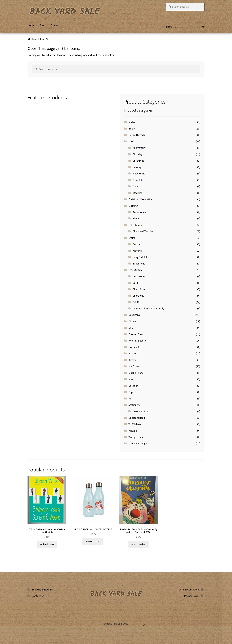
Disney (132, 321)
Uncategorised (137, 418)
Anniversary (139, 148)
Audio (132, 122)
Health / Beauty (137, 341)
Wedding (138, 193)
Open (136, 186)
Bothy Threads (137, 135)
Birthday (137, 154)
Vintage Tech (136, 437)
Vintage (133, 431)
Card (135, 283)
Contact (55, 25)
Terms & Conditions (188, 590)
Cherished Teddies (143, 231)
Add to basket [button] (47, 544)
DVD (131, 328)
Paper (132, 392)
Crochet (137, 244)
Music (132, 379)
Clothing (133, 206)
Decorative (134, 315)
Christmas (138, 161)
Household (134, 347)
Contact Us (38, 596)
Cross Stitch (135, 270)
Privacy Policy (192, 596)
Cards (132, 141)
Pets (131, 399)
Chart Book (139, 289)
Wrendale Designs (138, 443)
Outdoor (133, 386)
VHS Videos (135, 424)
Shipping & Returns (42, 590)
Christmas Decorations (141, 199)
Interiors (133, 353)
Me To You (134, 366)
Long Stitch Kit (141, 257)
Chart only (138, 296)
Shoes (136, 218)
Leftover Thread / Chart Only (148, 308)
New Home (139, 173)
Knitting (137, 251)
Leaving (137, 167)
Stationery (134, 405)
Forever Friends (137, 334)
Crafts (132, 238)
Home (31, 25)
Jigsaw (132, 360)
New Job (138, 180)
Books (132, 129)
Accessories (139, 212)
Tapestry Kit (140, 264)
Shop (42, 25)
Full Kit (137, 302)
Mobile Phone (136, 373)
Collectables (135, 225)
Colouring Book (141, 411)
